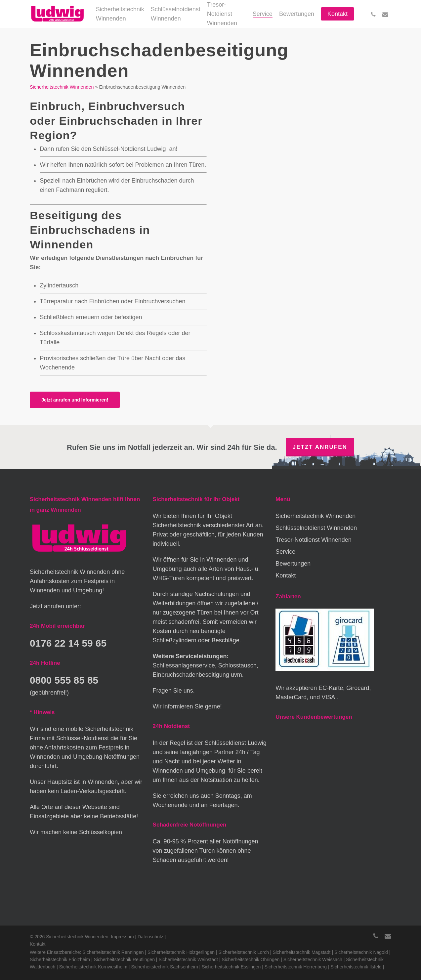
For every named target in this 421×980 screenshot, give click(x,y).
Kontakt (286, 575)
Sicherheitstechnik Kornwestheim (93, 967)
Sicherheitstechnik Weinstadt (188, 959)
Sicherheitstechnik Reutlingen (124, 959)
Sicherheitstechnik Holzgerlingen (181, 952)
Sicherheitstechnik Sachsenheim (164, 967)
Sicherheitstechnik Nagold (361, 952)
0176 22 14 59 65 (69, 643)
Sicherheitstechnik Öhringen (251, 959)
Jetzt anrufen (320, 447)
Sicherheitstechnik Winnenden (62, 87)
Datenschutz (150, 937)
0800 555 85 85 (65, 680)
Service (285, 552)
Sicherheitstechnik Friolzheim (60, 959)
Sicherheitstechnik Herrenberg (296, 967)
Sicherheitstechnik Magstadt (301, 952)
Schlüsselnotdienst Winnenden (316, 528)
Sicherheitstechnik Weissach (313, 959)
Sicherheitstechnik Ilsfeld (356, 967)
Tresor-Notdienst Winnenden (313, 540)
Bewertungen (293, 564)
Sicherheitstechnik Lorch (244, 952)
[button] (75, 400)
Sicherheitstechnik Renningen (113, 952)
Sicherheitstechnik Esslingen (231, 967)
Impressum (122, 937)
